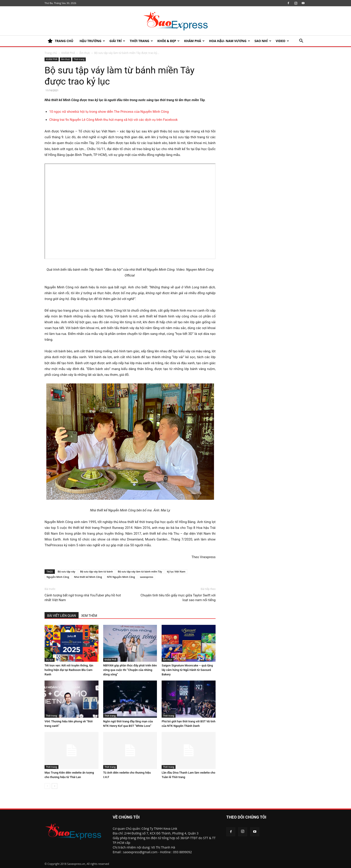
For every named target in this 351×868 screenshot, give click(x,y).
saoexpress (147, 577)
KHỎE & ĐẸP (169, 41)
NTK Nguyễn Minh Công (121, 577)
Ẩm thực (85, 53)
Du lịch (50, 660)
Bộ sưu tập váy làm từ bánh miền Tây (140, 571)
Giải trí (117, 41)
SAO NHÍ (263, 41)
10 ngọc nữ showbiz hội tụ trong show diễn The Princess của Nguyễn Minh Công (109, 112)
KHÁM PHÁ (194, 41)
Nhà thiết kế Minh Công (88, 577)
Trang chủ (51, 53)
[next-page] (55, 786)
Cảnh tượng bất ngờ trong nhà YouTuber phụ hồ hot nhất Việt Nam (83, 598)
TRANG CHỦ (60, 41)
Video (282, 41)
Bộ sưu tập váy (66, 571)
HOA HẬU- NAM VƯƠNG (230, 41)
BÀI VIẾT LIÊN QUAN (62, 616)
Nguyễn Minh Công (58, 577)
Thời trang (141, 41)
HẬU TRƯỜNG (92, 41)
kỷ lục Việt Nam (176, 571)
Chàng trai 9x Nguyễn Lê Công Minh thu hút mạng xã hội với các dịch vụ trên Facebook (113, 120)
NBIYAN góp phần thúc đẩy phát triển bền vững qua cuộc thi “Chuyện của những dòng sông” (130, 670)
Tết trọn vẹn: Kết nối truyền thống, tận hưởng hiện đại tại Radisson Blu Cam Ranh (69, 670)
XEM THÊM (89, 616)
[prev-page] (47, 786)
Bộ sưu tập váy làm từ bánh (96, 571)
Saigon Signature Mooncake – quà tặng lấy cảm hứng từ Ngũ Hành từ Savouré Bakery (187, 670)
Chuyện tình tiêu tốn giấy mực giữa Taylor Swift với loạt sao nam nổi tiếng (178, 598)
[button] (301, 41)
